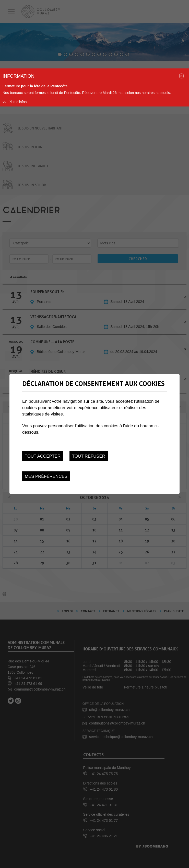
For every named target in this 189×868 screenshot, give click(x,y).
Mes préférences (46, 476)
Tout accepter (43, 456)
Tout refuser (89, 456)
